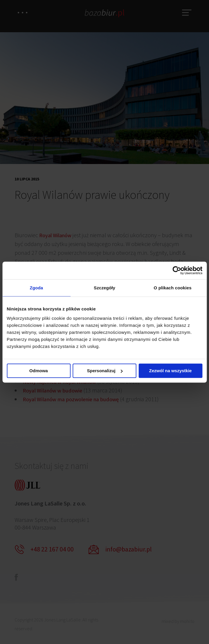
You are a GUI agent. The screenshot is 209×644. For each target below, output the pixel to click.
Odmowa (38, 371)
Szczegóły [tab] (104, 288)
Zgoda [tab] (37, 288)
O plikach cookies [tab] (173, 288)
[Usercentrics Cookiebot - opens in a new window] (177, 270)
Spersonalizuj (105, 371)
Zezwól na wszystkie (170, 371)
